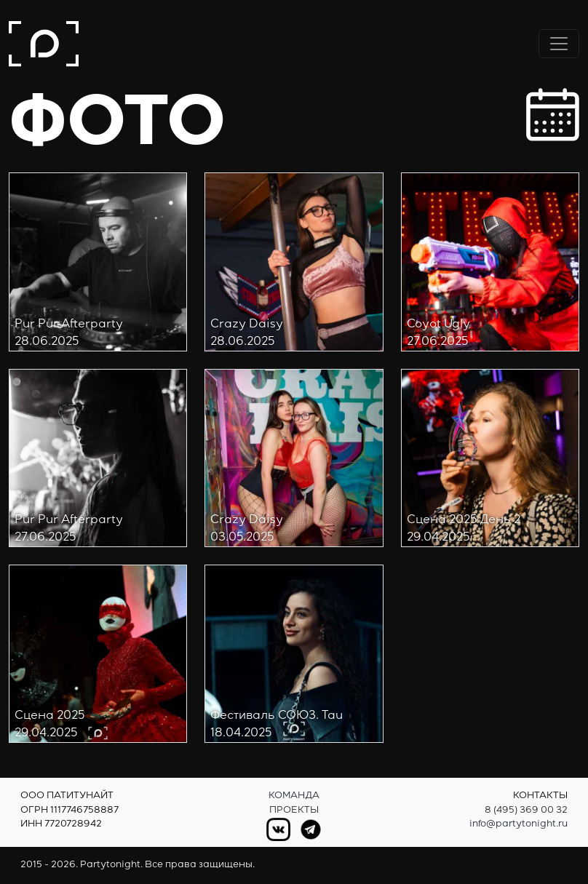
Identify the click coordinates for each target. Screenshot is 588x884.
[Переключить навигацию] (559, 44)
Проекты (294, 811)
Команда (294, 796)
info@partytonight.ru (519, 825)
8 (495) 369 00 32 (526, 811)
